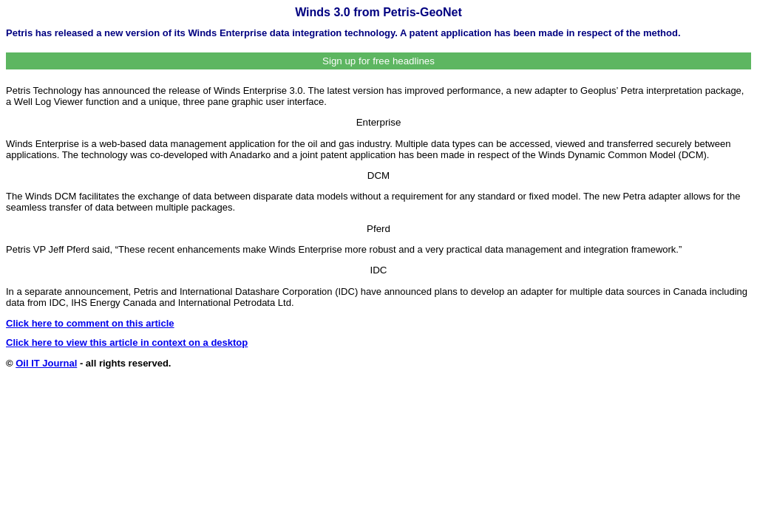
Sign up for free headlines (378, 61)
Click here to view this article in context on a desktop (127, 342)
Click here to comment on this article (90, 323)
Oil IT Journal (46, 363)
